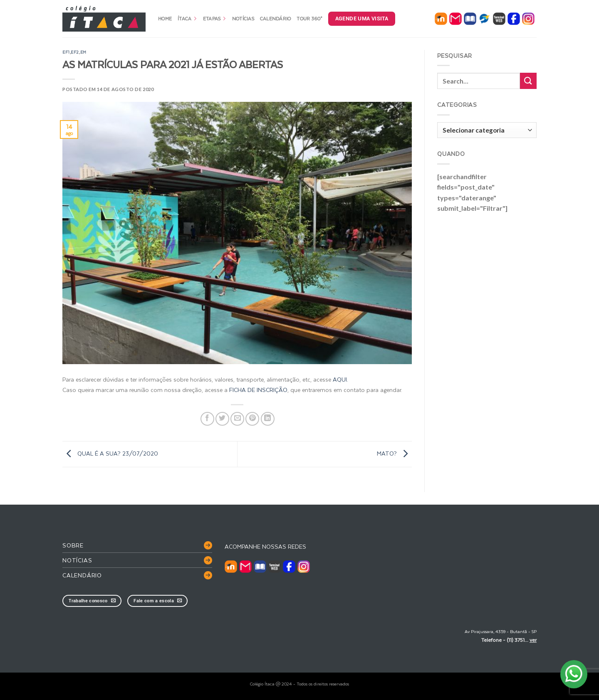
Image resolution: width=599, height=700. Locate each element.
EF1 (66, 52)
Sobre (73, 545)
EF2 (75, 52)
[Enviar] (528, 81)
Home (165, 18)
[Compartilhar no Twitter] (222, 419)
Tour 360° (309, 18)
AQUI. (340, 379)
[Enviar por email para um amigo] (237, 419)
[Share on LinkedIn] (268, 419)
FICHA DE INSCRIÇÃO (258, 390)
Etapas (215, 18)
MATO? (394, 453)
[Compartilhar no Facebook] (207, 419)
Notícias (243, 18)
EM (83, 52)
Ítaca (187, 18)
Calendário (276, 18)
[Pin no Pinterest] (252, 419)
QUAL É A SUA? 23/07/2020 (110, 453)
